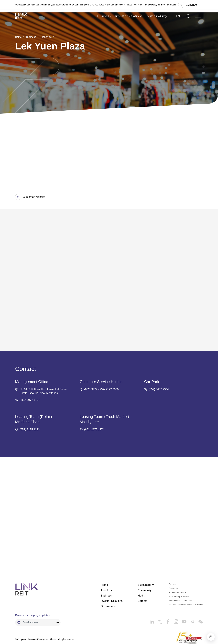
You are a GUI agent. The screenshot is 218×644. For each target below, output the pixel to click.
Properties (46, 37)
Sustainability (157, 22)
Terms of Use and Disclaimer (180, 585)
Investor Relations (129, 22)
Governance (108, 591)
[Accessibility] (207, 633)
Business (104, 22)
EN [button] (178, 22)
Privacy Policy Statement (179, 581)
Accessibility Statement (178, 577)
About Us (106, 575)
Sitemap (172, 569)
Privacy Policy (150, 5)
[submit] (58, 607)
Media (141, 580)
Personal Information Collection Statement (186, 589)
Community (145, 575)
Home (18, 37)
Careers (142, 585)
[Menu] (199, 22)
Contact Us (173, 573)
